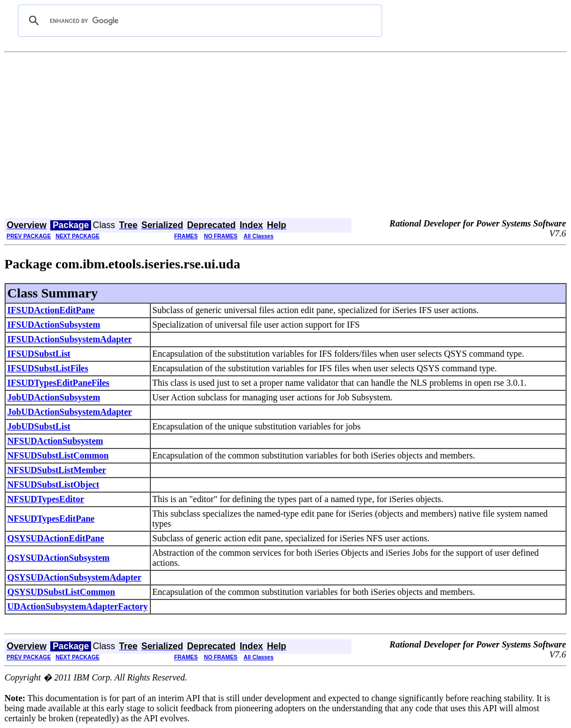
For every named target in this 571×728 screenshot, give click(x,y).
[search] (198, 21)
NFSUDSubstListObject (53, 484)
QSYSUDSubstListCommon (61, 592)
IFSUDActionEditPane (51, 310)
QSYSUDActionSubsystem (58, 558)
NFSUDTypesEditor (46, 499)
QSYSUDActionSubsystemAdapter (74, 577)
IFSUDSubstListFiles (48, 368)
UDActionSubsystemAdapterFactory (78, 606)
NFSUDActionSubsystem (55, 441)
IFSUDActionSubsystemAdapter (70, 339)
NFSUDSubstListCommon (58, 455)
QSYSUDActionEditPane (56, 538)
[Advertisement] (285, 136)
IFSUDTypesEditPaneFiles (58, 383)
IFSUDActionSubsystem (54, 325)
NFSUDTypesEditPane (51, 519)
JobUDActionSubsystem (54, 397)
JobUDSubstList (39, 426)
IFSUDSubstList (39, 354)
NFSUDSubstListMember (57, 470)
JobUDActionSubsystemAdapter (70, 412)
